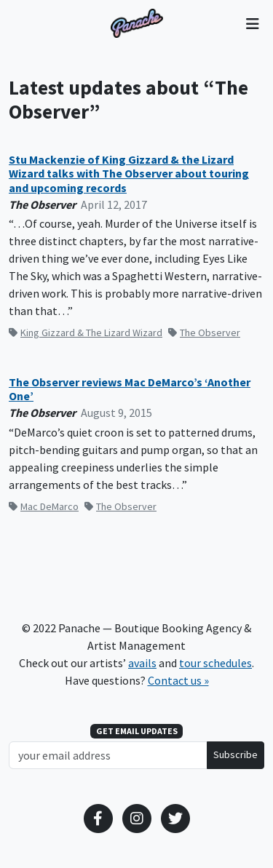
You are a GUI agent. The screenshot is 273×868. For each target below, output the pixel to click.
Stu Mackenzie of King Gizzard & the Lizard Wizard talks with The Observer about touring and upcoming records (129, 174)
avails (142, 663)
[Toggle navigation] (252, 23)
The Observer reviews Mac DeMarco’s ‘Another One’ (130, 389)
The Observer (204, 333)
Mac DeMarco (44, 506)
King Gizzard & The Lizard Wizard (86, 333)
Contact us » (178, 680)
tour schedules (215, 663)
